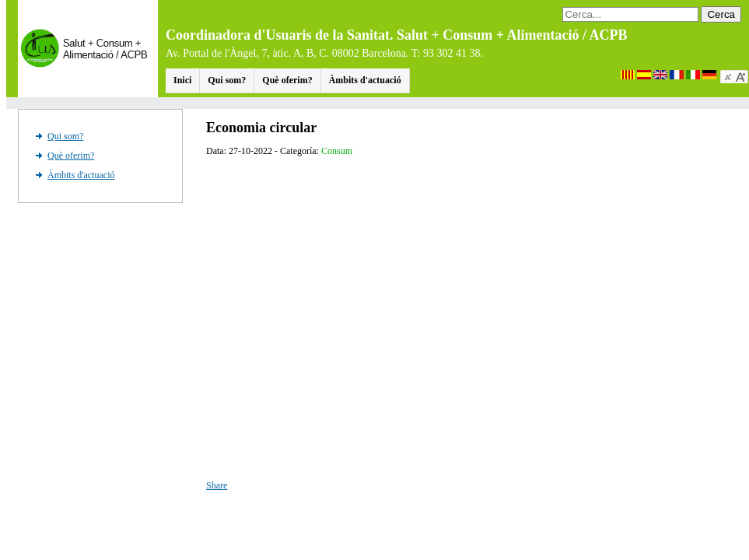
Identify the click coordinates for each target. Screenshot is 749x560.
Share (217, 485)
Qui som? (227, 80)
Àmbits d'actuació (365, 80)
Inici (182, 80)
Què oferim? (287, 80)
